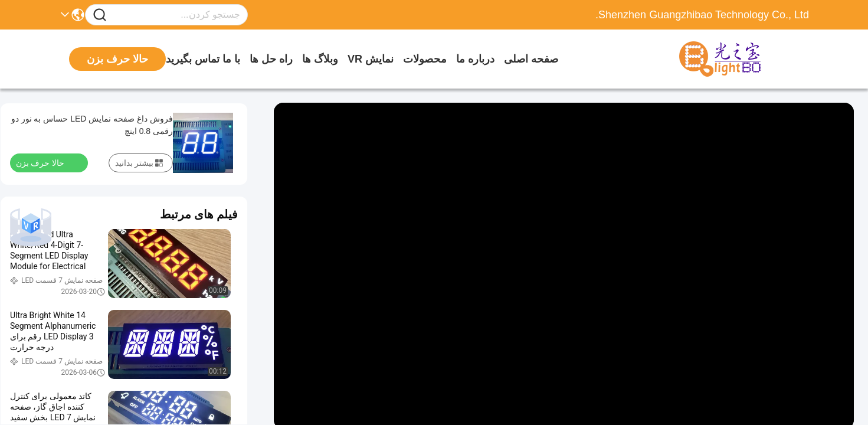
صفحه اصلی (531, 59)
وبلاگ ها (320, 59)
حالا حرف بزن (47, 162)
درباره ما (475, 59)
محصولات (425, 59)
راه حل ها (271, 59)
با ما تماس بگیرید (203, 59)
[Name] (100, 15)
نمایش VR (371, 59)
